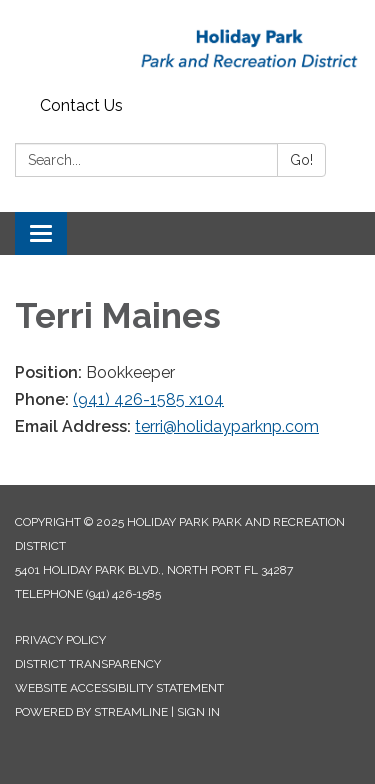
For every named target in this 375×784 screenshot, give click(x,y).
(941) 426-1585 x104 (148, 399)
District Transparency (88, 664)
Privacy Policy (60, 640)
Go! (301, 160)
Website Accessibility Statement (119, 688)
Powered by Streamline (91, 712)
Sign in (198, 712)
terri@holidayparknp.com (227, 426)
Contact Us (81, 105)
